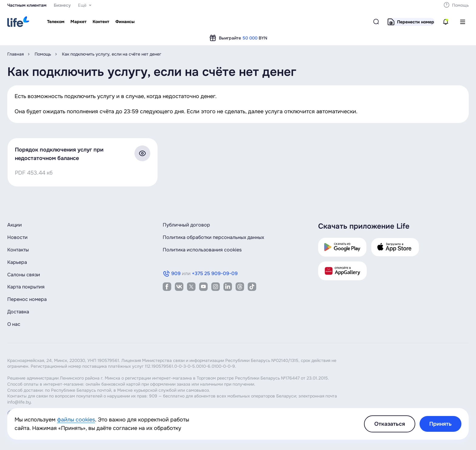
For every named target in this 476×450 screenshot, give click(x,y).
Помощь (43, 54)
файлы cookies (76, 420)
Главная (15, 54)
